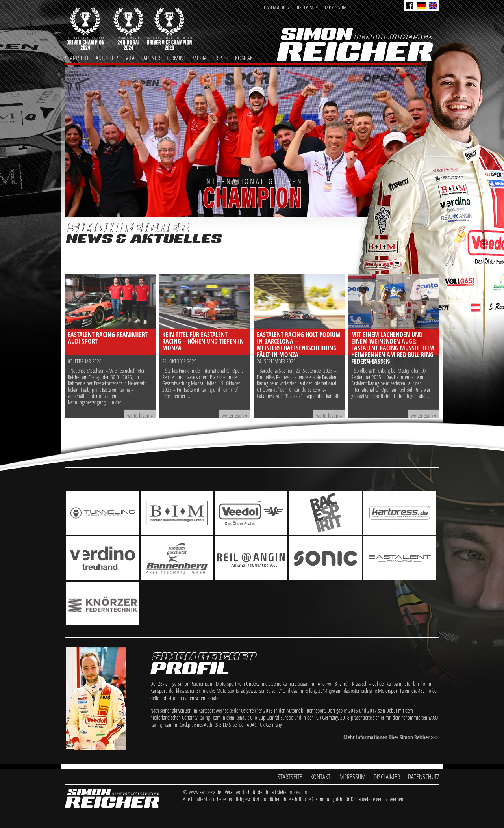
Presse (221, 58)
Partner (150, 58)
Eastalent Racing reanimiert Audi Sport (108, 384)
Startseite (77, 58)
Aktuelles (108, 58)
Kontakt (245, 58)
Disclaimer (307, 7)
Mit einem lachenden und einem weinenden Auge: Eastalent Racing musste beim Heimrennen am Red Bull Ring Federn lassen (393, 394)
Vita (130, 58)
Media (199, 58)
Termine (176, 58)
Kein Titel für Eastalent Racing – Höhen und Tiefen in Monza (203, 387)
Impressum (335, 7)
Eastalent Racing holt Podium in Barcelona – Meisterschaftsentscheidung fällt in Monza (299, 390)
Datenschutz (277, 7)
